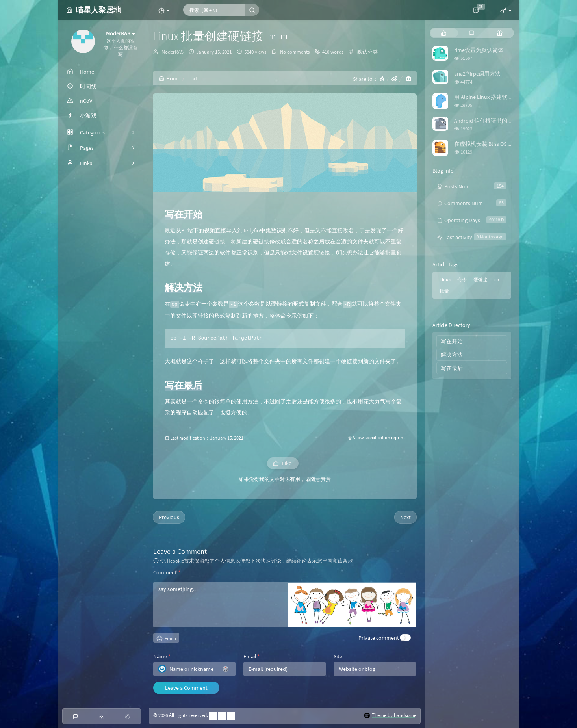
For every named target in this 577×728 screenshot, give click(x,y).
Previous (169, 517)
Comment (167, 572)
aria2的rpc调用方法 (477, 74)
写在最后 (452, 368)
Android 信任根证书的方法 (486, 121)
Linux (445, 279)
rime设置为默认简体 (479, 50)
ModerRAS (173, 52)
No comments (294, 52)
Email (252, 656)
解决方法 (452, 355)
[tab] (444, 33)
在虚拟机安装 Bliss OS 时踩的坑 (492, 144)
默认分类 (367, 52)
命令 (462, 279)
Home (170, 78)
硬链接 (481, 279)
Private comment (379, 638)
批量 (444, 291)
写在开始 (452, 341)
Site (338, 656)
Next (405, 517)
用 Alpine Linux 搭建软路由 (486, 97)
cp (497, 279)
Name (162, 656)
